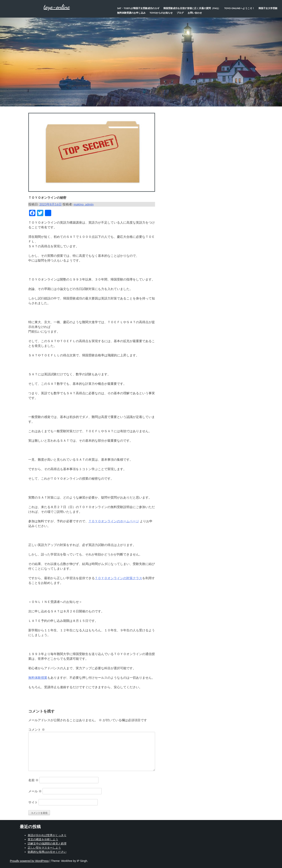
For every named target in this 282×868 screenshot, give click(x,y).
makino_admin (84, 204)
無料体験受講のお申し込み (131, 13)
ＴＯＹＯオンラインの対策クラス (118, 578)
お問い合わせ (195, 13)
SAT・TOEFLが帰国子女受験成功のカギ (138, 8)
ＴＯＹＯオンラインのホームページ (114, 521)
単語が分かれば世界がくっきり (47, 835)
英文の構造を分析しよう (43, 839)
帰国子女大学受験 (268, 8)
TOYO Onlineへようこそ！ (239, 8)
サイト (33, 802)
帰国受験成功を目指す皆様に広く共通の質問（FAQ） (192, 8)
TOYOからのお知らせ (161, 13)
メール (35, 791)
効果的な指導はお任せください (47, 852)
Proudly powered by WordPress (29, 861)
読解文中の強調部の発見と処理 (47, 844)
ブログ (180, 13)
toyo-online (57, 7)
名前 (33, 780)
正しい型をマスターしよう (44, 848)
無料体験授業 (38, 677)
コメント (37, 729)
